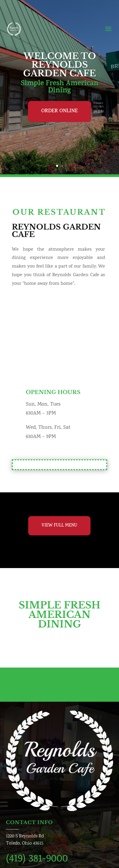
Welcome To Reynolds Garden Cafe (59, 65)
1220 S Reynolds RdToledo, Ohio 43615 (25, 840)
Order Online (59, 111)
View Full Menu (59, 526)
